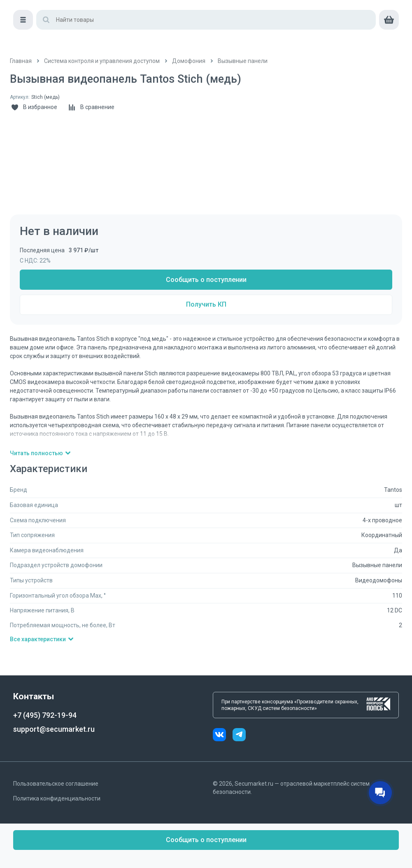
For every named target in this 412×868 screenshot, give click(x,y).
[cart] (392, 40)
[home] (45, 16)
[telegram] (239, 736)
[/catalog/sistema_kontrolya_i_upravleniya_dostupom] (102, 61)
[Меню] (20, 40)
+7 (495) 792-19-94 (45, 715)
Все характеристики (42, 639)
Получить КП (206, 304)
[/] (21, 61)
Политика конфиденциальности (57, 798)
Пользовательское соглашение (56, 784)
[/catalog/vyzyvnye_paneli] (243, 61)
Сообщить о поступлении (206, 280)
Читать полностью (41, 453)
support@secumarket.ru (54, 729)
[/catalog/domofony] (189, 61)
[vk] (223, 736)
